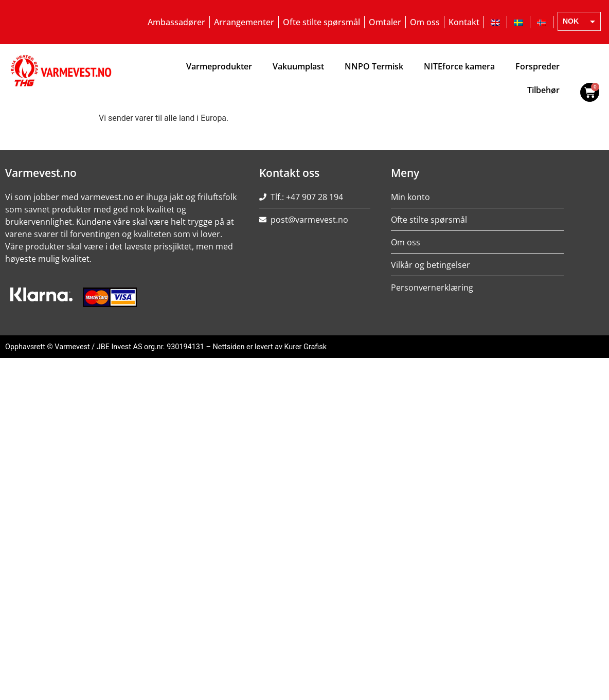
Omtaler (385, 22)
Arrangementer (244, 22)
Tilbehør (543, 90)
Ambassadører (176, 22)
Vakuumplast (298, 66)
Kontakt (464, 22)
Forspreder (538, 66)
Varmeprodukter (219, 66)
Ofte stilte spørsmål (321, 22)
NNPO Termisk (374, 66)
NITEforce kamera (459, 66)
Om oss (425, 22)
